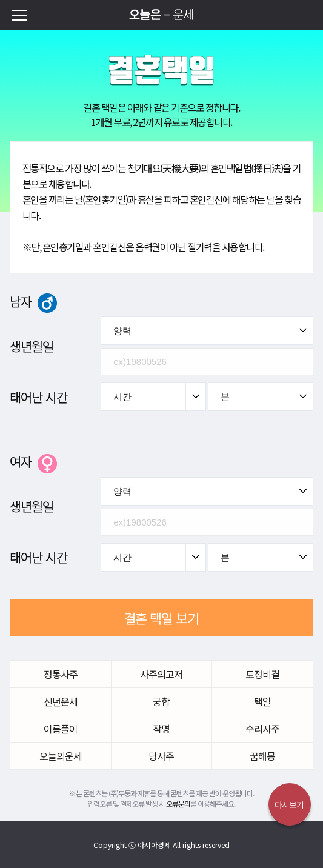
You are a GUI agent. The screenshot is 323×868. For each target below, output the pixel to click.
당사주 (161, 756)
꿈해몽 (262, 756)
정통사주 (61, 674)
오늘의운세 (61, 756)
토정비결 (262, 674)
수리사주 (262, 729)
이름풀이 (61, 729)
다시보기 (289, 805)
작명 (161, 729)
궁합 (161, 701)
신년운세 (61, 701)
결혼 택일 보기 (161, 618)
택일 (262, 701)
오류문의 (178, 803)
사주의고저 (161, 674)
